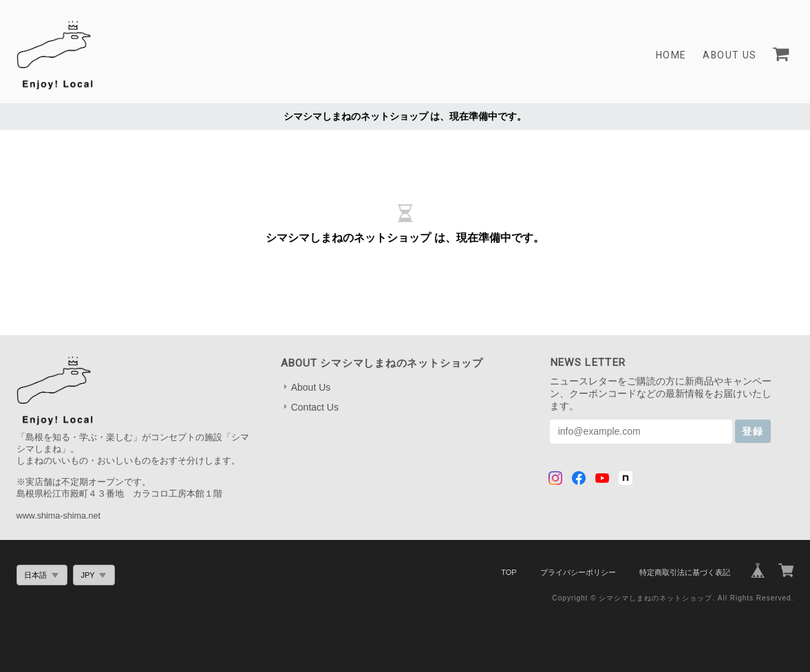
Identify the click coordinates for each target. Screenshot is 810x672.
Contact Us (315, 407)
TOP (509, 572)
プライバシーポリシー (578, 572)
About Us (729, 55)
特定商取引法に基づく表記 (685, 572)
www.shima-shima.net (58, 516)
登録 (753, 431)
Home (671, 55)
